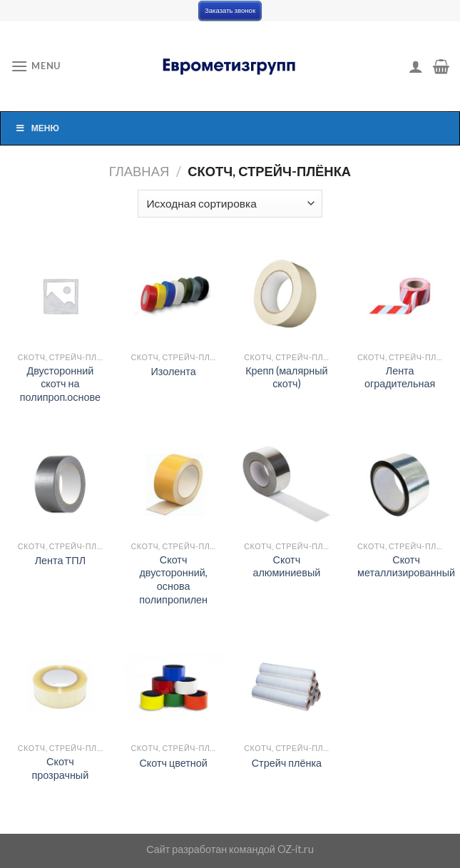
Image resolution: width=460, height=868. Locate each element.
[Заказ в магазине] (230, 204)
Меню (37, 128)
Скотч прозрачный (60, 768)
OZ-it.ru (296, 849)
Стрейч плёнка (287, 763)
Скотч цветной (173, 763)
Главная (139, 171)
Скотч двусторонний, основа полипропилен (173, 579)
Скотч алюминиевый (286, 566)
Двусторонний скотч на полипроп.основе (60, 384)
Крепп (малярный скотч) (286, 377)
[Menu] (36, 66)
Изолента (174, 371)
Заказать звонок (230, 10)
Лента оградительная (400, 377)
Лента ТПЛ (60, 560)
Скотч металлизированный (406, 566)
